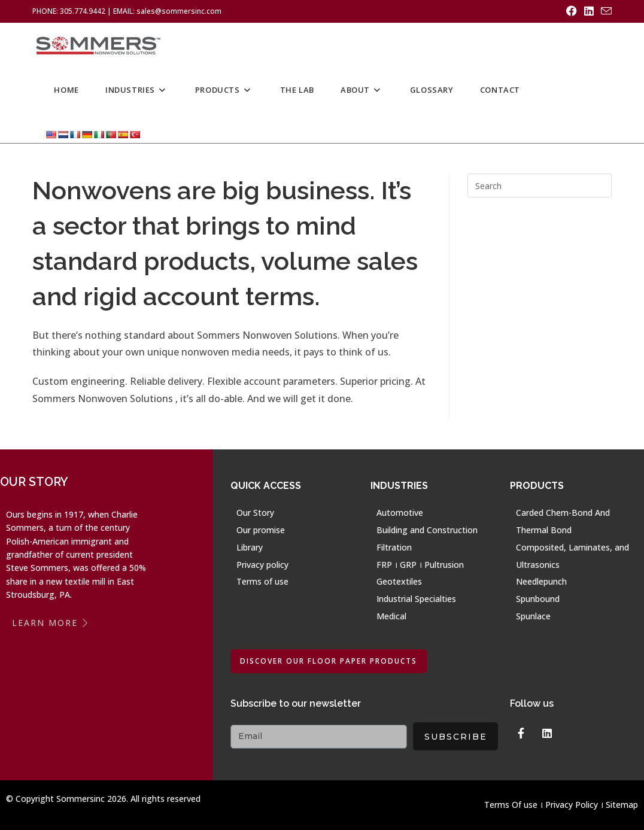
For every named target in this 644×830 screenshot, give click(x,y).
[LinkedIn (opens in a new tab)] (589, 11)
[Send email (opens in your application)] (604, 11)
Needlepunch (541, 581)
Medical (391, 616)
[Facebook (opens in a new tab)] (572, 11)
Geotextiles (399, 581)
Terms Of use (511, 805)
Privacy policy (262, 565)
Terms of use (262, 581)
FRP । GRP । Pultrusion (420, 565)
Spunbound (538, 599)
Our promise (261, 530)
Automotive (400, 513)
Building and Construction (427, 530)
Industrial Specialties (416, 599)
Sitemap (622, 805)
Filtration (394, 547)
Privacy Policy (572, 805)
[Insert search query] (540, 186)
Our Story (255, 513)
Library (250, 547)
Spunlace (533, 616)
